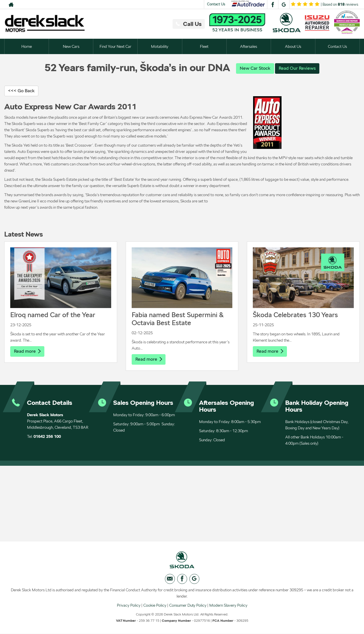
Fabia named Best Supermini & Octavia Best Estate (178, 319)
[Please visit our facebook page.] (273, 5)
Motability (160, 46)
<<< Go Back (21, 91)
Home (27, 46)
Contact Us (216, 4)
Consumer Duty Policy (188, 605)
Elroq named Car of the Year (53, 315)
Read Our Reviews (297, 68)
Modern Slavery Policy (228, 605)
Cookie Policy (155, 605)
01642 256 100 (47, 436)
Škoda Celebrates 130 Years (295, 315)
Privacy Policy (129, 605)
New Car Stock (255, 68)
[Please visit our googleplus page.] (284, 5)
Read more (27, 351)
